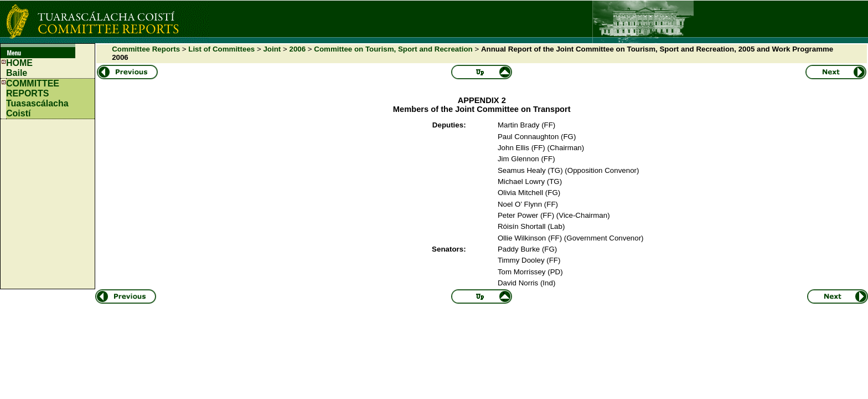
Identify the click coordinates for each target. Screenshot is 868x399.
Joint (272, 49)
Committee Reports (146, 49)
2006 (297, 49)
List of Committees (221, 49)
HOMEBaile (19, 68)
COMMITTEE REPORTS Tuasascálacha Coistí (37, 98)
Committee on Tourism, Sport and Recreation (393, 49)
